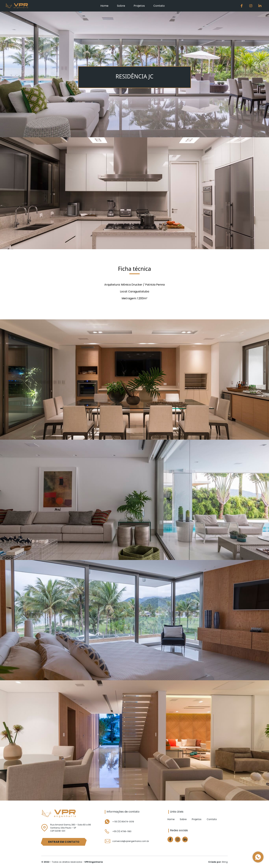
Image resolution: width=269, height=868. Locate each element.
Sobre (121, 6)
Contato (159, 6)
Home (104, 6)
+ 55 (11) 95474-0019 (123, 822)
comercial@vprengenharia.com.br (131, 841)
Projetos (139, 6)
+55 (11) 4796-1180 (122, 831)
